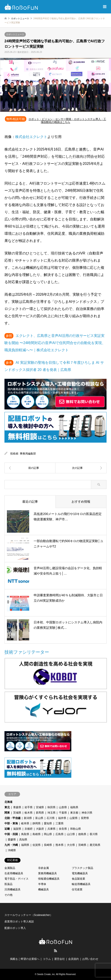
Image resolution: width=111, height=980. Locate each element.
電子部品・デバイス (16, 879)
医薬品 (8, 884)
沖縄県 (12, 850)
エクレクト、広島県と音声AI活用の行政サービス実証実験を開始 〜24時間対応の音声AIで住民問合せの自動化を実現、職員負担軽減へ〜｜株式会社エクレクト (55, 343)
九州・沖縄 (11, 845)
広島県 (60, 834)
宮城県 (40, 807)
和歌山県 (76, 829)
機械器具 (43, 890)
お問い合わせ (90, 959)
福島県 (74, 807)
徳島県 (82, 834)
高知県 (23, 840)
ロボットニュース (15, 34)
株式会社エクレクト (31, 137)
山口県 (71, 834)
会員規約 (74, 959)
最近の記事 (30, 502)
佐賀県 (37, 845)
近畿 (7, 829)
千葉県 (63, 813)
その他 (8, 895)
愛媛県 (12, 840)
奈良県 (63, 829)
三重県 (60, 823)
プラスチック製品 (82, 868)
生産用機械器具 (14, 873)
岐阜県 (25, 823)
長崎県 (48, 845)
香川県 (94, 834)
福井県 (62, 818)
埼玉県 (51, 813)
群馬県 (40, 813)
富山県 (39, 818)
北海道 (8, 802)
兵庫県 (51, 829)
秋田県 (51, 807)
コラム (47, 959)
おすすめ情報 (81, 502)
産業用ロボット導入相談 (19, 922)
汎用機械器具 (12, 890)
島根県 (37, 834)
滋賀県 (17, 829)
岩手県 (29, 807)
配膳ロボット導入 (15, 928)
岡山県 (48, 834)
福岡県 (25, 845)
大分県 (71, 845)
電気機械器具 (80, 873)
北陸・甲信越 (12, 818)
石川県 (51, 818)
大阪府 (40, 829)
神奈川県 (87, 813)
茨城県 (17, 813)
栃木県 (29, 813)
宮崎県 (82, 845)
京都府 (29, 829)
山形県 (63, 807)
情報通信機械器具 (49, 879)
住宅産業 (77, 890)
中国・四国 (11, 834)
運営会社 (60, 959)
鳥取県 (25, 834)
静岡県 (37, 823)
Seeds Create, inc (46, 974)
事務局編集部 (28, 454)
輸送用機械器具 (81, 884)
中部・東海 (11, 823)
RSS (55, 951)
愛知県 (48, 823)
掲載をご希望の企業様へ (25, 959)
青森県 (17, 807)
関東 (7, 813)
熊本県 (60, 845)
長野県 (85, 818)
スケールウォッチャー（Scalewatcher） (29, 915)
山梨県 (74, 818)
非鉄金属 (43, 868)
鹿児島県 (95, 845)
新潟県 (28, 818)
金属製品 (10, 868)
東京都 (74, 813)
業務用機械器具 (47, 873)
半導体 (42, 884)
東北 (7, 807)
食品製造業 (78, 879)
